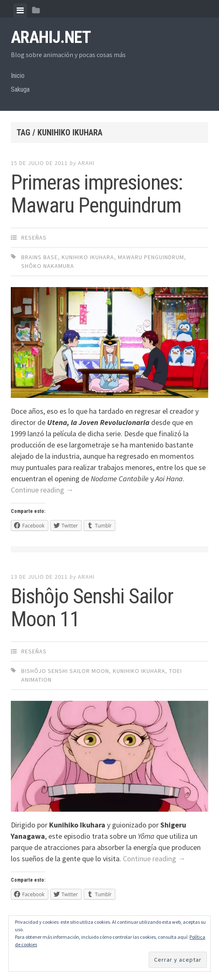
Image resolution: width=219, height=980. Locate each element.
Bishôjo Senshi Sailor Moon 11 (92, 608)
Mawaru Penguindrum (151, 257)
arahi (86, 163)
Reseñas (34, 237)
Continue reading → (42, 490)
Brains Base (40, 257)
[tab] (20, 10)
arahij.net (51, 37)
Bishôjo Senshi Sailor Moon (65, 671)
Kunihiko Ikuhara (88, 257)
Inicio (18, 76)
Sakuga (20, 89)
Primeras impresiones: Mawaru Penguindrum (97, 194)
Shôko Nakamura (48, 266)
